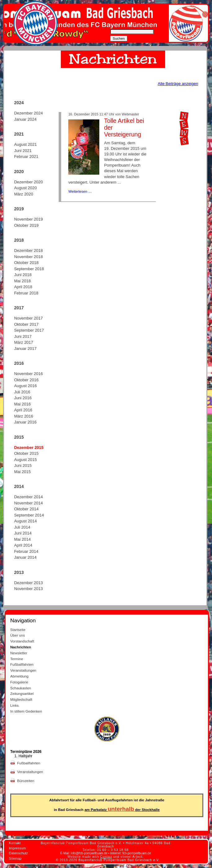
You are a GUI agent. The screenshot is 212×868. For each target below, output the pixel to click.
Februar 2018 (26, 293)
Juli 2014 (22, 527)
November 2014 (28, 503)
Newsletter (19, 653)
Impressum (17, 848)
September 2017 (29, 330)
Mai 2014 (22, 539)
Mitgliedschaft (21, 699)
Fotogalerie (19, 682)
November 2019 (28, 219)
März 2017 (23, 342)
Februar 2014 (26, 551)
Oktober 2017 (26, 324)
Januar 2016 (25, 422)
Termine (17, 659)
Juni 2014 (23, 533)
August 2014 (25, 521)
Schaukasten (21, 688)
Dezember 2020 (28, 182)
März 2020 (23, 194)
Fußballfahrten (22, 664)
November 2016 (28, 374)
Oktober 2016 (26, 380)
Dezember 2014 (28, 497)
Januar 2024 (25, 119)
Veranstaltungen (23, 670)
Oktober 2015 (26, 453)
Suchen (119, 38)
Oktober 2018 (26, 263)
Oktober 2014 (26, 509)
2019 (19, 209)
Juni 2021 (23, 151)
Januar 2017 (25, 349)
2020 (19, 172)
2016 (19, 363)
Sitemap (15, 858)
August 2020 (25, 188)
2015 (19, 437)
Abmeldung (19, 676)
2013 (19, 572)
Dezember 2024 (28, 113)
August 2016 (25, 386)
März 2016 (23, 416)
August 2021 (25, 144)
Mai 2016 (22, 404)
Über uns (18, 635)
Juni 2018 (23, 275)
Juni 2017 (23, 336)
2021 (19, 134)
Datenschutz (18, 853)
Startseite (18, 630)
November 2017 (28, 318)
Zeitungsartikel (22, 694)
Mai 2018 (22, 281)
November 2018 (28, 257)
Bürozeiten (26, 781)
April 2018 (23, 287)
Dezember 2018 (28, 251)
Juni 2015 (23, 465)
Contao (106, 857)
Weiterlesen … (80, 191)
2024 (19, 103)
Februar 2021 (26, 157)
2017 (19, 308)
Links (14, 705)
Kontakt (15, 843)
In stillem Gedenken (26, 711)
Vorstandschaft (22, 641)
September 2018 (29, 269)
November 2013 (28, 589)
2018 (19, 240)
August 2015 (25, 460)
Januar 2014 (25, 557)
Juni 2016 (23, 398)
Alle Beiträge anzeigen (178, 84)
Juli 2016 (22, 392)
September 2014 (29, 515)
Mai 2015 (22, 472)
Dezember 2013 (28, 583)
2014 (19, 486)
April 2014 (23, 545)
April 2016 (23, 410)
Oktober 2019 (26, 225)
